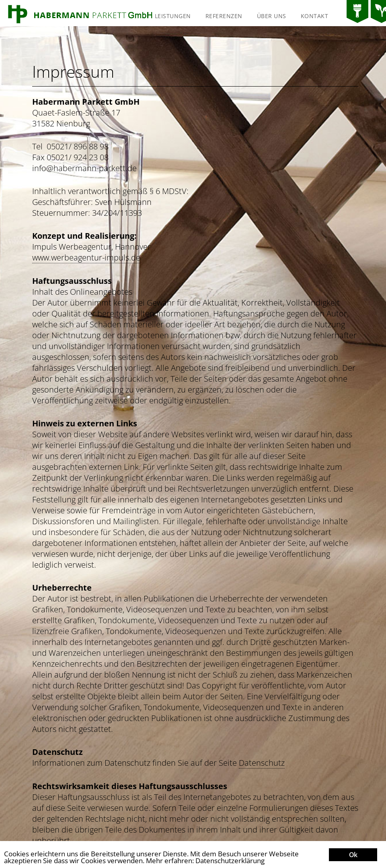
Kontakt (315, 16)
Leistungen (173, 16)
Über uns (272, 16)
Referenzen (224, 16)
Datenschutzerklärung (230, 861)
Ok (353, 855)
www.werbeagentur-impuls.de (86, 257)
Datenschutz (262, 763)
